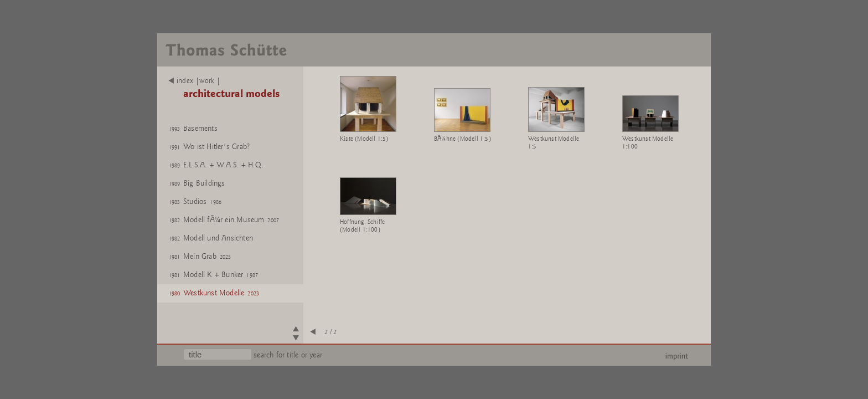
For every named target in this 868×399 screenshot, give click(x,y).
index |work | (195, 81)
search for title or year (288, 355)
